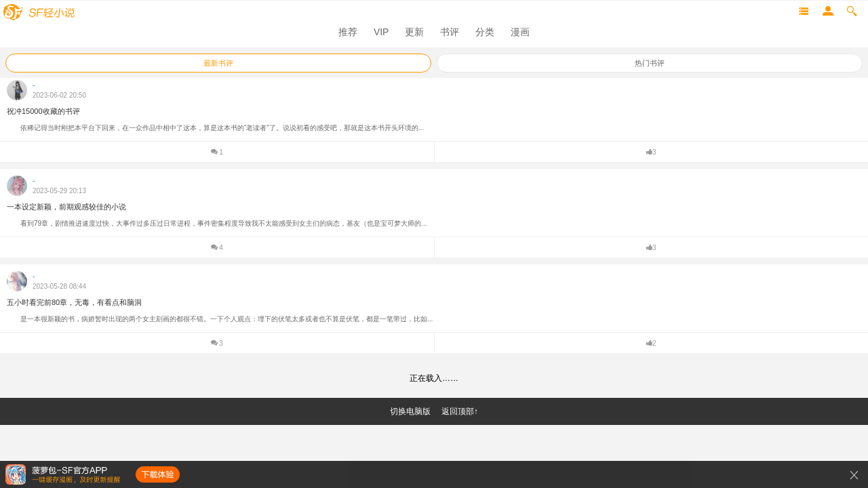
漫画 (520, 32)
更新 (414, 32)
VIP (381, 32)
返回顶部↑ (460, 411)
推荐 (348, 32)
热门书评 (650, 63)
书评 (450, 32)
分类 (485, 32)
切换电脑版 (410, 411)
